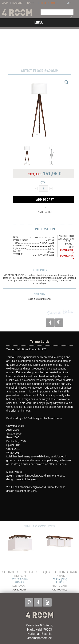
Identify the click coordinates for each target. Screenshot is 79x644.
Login (5, 3)
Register (18, 3)
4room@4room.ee (39, 638)
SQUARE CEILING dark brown (20, 574)
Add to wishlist (45, 212)
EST (69, 3)
